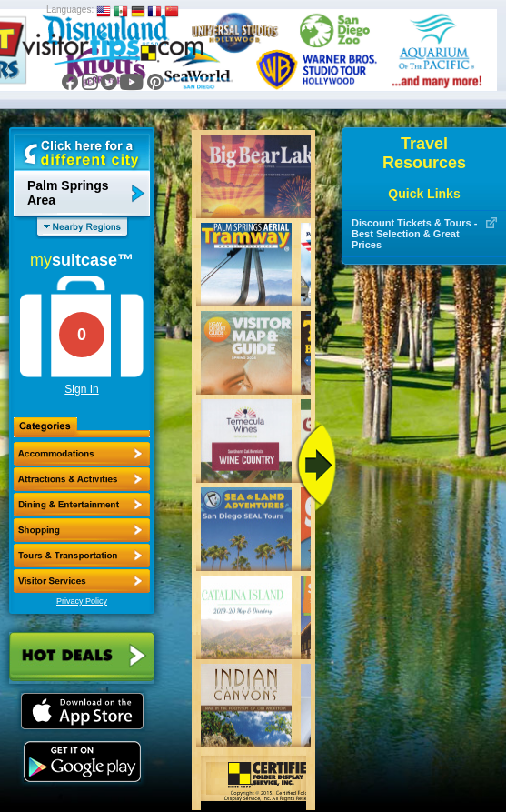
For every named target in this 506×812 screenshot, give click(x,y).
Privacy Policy (82, 601)
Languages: (70, 10)
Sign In (81, 389)
